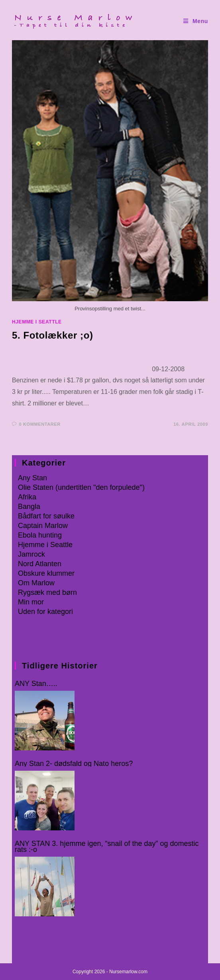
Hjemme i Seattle (37, 322)
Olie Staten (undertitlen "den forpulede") (81, 487)
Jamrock (31, 554)
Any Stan (32, 478)
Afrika (27, 497)
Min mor (31, 602)
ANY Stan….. (36, 684)
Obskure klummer (46, 573)
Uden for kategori (45, 612)
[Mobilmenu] (196, 21)
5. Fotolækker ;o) (53, 335)
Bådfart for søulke (46, 516)
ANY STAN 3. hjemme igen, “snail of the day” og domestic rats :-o (107, 847)
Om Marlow (36, 583)
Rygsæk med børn (47, 592)
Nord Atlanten (40, 564)
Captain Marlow (43, 526)
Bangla (29, 507)
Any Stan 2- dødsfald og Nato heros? (74, 764)
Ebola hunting (40, 535)
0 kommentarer (40, 424)
